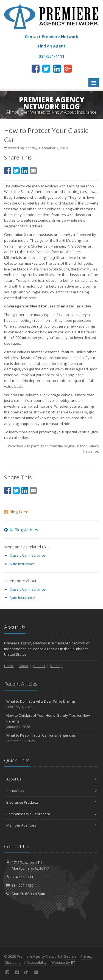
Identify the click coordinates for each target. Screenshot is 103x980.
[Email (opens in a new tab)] (33, 170)
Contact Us (51, 791)
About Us (51, 779)
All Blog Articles (21, 530)
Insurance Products (51, 802)
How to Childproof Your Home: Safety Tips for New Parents (51, 721)
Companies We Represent (51, 814)
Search (70, 956)
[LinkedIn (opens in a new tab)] (57, 68)
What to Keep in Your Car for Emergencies (51, 738)
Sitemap (56, 666)
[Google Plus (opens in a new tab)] (68, 68)
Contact (39, 666)
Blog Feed (16, 512)
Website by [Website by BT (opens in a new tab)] (63, 962)
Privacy (87, 956)
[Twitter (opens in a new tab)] (46, 68)
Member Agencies (51, 825)
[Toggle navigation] (94, 83)
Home (9, 666)
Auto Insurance (22, 564)
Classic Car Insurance (27, 555)
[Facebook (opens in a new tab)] (36, 68)
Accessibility (37, 962)
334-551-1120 (23, 885)
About (23, 666)
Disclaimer (13, 962)
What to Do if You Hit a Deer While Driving (51, 704)
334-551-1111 (23, 877)
